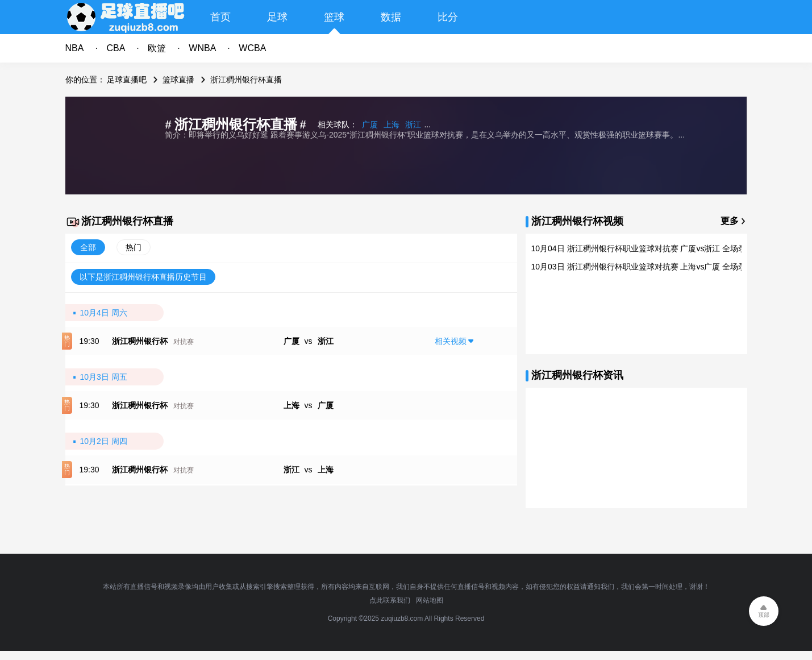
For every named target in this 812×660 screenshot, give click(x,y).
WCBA (252, 48)
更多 (730, 221)
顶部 (764, 615)
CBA (116, 48)
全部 (88, 247)
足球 (277, 17)
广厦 (370, 124)
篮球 (334, 17)
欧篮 (157, 48)
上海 (392, 124)
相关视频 (451, 341)
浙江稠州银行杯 (140, 341)
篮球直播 (178, 80)
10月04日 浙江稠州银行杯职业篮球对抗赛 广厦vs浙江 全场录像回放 (651, 248)
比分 (448, 17)
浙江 (413, 124)
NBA (75, 48)
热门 (134, 247)
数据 (391, 17)
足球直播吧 (127, 80)
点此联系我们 (390, 600)
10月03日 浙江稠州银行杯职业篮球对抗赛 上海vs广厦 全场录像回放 (651, 267)
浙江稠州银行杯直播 (246, 80)
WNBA (202, 48)
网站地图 (430, 600)
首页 (220, 17)
